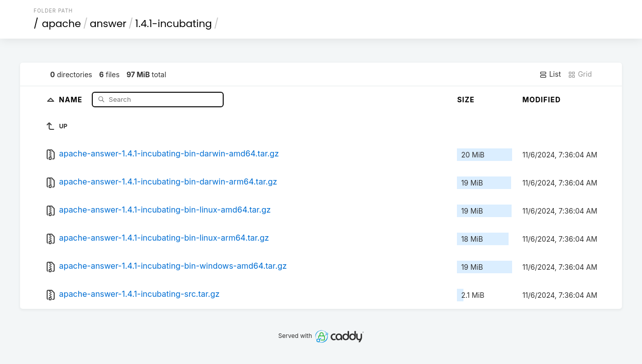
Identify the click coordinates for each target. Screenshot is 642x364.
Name (72, 99)
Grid (580, 74)
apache (62, 24)
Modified (541, 100)
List (550, 74)
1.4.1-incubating (174, 24)
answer (108, 24)
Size (466, 100)
